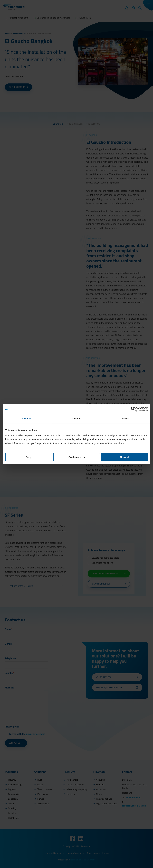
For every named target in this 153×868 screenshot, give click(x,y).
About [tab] (126, 419)
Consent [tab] (27, 419)
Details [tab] (76, 419)
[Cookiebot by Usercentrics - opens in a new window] (133, 409)
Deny (29, 457)
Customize (77, 457)
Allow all (124, 457)
